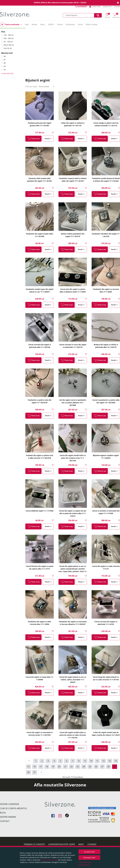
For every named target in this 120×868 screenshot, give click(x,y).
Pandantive (70, 24)
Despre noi (107, 7)
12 (103, 761)
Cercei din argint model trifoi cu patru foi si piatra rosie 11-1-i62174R (73, 458)
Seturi (43, 24)
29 (115, 767)
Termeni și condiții (34, 844)
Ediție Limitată (91, 24)
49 (5, 66)
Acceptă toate (89, 852)
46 (5, 56)
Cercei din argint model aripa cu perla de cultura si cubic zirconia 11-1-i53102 (73, 735)
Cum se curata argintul (13, 808)
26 (96, 767)
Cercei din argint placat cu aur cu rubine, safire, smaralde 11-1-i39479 (73, 680)
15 (28, 767)
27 (102, 767)
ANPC (81, 844)
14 (116, 761)
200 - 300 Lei (9, 38)
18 (47, 767)
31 (35, 772)
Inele (27, 24)
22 (71, 767)
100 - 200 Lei (9, 35)
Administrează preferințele (85, 864)
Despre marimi (8, 817)
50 (5, 70)
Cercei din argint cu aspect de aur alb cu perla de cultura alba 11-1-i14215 (73, 513)
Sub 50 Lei (8, 48)
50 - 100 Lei (8, 42)
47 (5, 60)
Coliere (60, 24)
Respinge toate (89, 858)
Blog (3, 813)
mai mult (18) (7, 73)
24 (84, 767)
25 (90, 767)
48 (5, 63)
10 (91, 761)
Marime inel (7, 53)
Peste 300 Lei (9, 45)
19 (53, 767)
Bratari (34, 24)
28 (108, 767)
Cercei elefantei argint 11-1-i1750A (40, 511)
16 (35, 767)
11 (97, 761)
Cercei (80, 24)
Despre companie (10, 804)
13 (110, 761)
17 (41, 767)
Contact (117, 7)
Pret (3, 32)
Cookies (92, 844)
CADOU (51, 24)
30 (28, 772)
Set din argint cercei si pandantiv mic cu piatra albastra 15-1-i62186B (73, 403)
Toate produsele (11, 25)
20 (59, 767)
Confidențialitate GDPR (62, 844)
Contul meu (95, 7)
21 (65, 767)
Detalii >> (48, 139)
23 (78, 767)
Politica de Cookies (49, 860)
